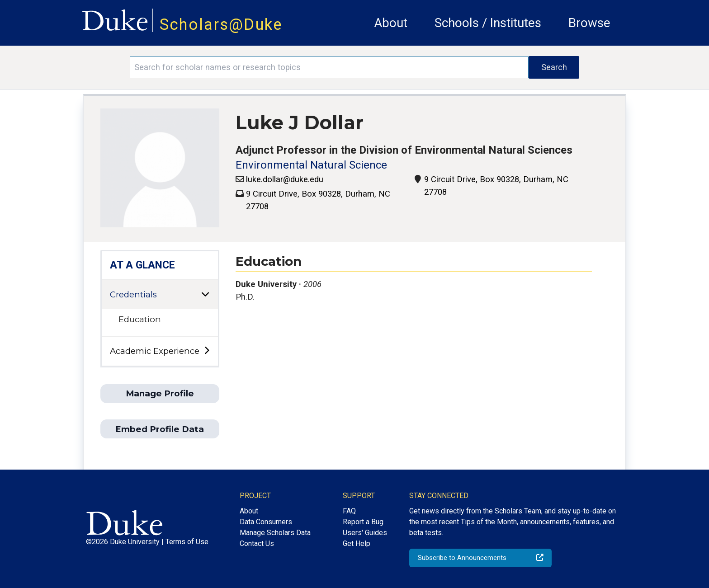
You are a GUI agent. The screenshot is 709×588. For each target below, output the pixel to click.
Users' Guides (365, 533)
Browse (589, 23)
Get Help (357, 543)
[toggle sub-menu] (207, 351)
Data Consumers (266, 522)
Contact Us (257, 543)
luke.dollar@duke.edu (285, 179)
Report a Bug (363, 522)
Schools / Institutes (488, 23)
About (391, 23)
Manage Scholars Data (275, 533)
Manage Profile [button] (160, 393)
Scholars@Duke (221, 24)
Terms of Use (187, 542)
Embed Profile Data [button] (160, 429)
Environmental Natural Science (311, 165)
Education (140, 319)
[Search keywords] (329, 67)
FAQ (349, 511)
